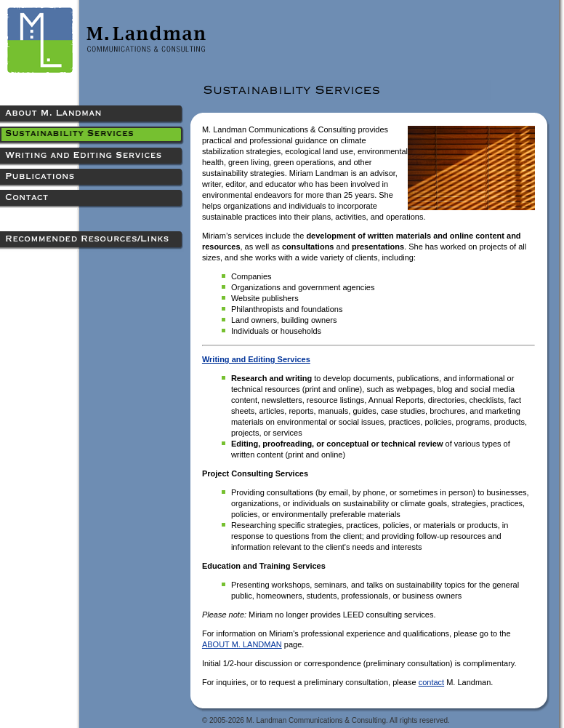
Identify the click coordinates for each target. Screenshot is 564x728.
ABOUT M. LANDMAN (242, 644)
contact (431, 682)
